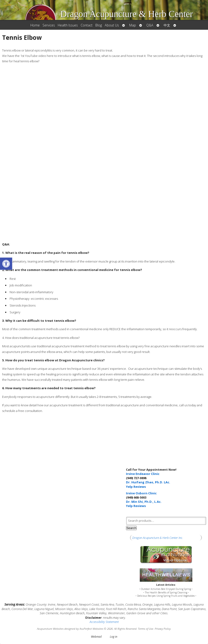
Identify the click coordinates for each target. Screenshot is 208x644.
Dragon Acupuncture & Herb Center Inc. (158, 538)
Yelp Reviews (136, 487)
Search (131, 528)
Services (49, 25)
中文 (167, 25)
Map (133, 25)
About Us (112, 25)
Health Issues (68, 25)
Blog (99, 25)
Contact (87, 25)
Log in (114, 637)
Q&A (150, 25)
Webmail (96, 637)
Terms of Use (146, 629)
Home (35, 25)
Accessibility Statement (104, 622)
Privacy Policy (163, 629)
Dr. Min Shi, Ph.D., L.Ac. (144, 502)
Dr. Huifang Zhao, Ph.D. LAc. (148, 482)
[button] (6, 264)
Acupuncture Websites (50, 629)
